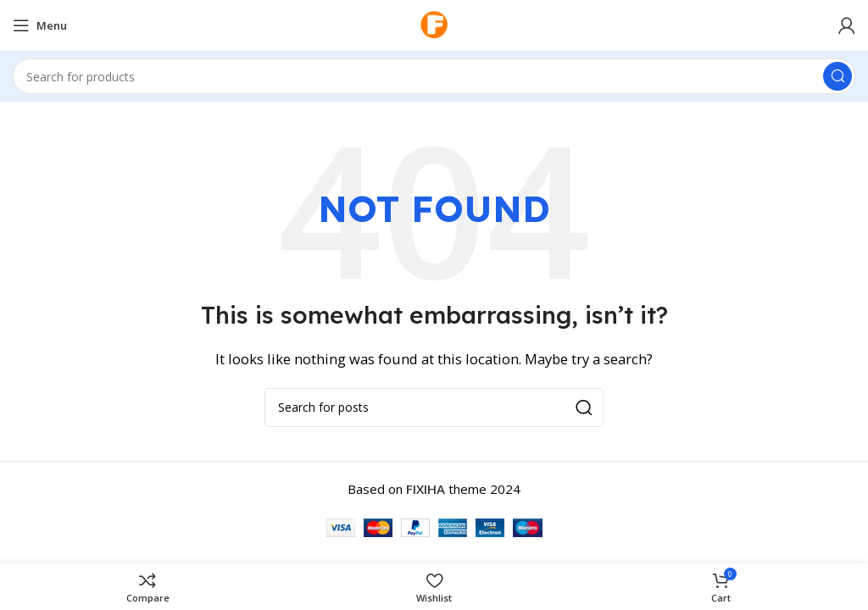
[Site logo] (434, 24)
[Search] (434, 76)
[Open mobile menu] (40, 25)
